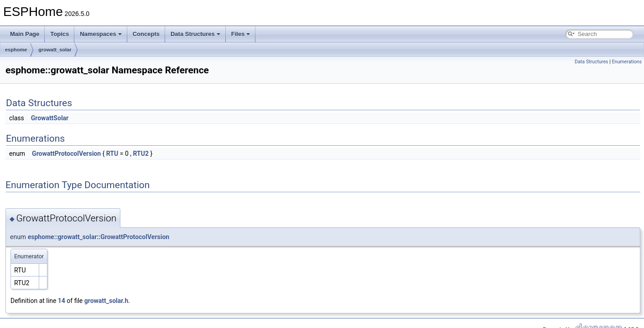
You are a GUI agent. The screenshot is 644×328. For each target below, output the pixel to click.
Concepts (146, 34)
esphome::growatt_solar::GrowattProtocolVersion (99, 237)
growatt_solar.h (106, 301)
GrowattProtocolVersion (66, 154)
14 (62, 301)
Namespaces (101, 34)
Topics (60, 34)
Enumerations (627, 62)
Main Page (25, 34)
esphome (16, 50)
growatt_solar (55, 50)
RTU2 (141, 154)
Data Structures (195, 34)
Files (241, 34)
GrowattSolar (50, 118)
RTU (112, 154)
